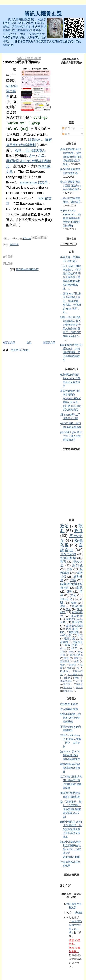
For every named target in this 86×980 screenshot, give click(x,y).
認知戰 (77, 565)
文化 (73, 595)
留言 (66, 134)
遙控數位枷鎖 (74, 626)
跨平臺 (79, 688)
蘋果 (79, 588)
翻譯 (76, 658)
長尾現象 (71, 645)
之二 (41, 156)
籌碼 (77, 678)
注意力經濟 (68, 554)
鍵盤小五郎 (68, 691)
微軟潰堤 (74, 632)
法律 (73, 580)
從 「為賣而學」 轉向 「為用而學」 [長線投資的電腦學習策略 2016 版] (71, 809)
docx (63, 648)
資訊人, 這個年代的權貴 (17, 27)
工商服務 (78, 684)
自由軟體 (76, 616)
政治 (65, 526)
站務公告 (66, 635)
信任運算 (72, 629)
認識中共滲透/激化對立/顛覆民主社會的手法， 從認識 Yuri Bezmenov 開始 (71, 849)
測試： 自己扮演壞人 (30, 150)
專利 (71, 652)
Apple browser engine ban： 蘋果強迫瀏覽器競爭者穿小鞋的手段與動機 (71, 218)
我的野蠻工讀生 (69, 704)
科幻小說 (68, 688)
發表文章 (69, 128)
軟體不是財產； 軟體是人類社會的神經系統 (71, 718)
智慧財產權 (68, 558)
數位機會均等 (75, 675)
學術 (63, 606)
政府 (78, 531)
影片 (68, 609)
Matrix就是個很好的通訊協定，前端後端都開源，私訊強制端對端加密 (71, 352)
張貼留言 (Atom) (20, 350)
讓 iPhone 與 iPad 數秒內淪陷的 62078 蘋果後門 (70, 755)
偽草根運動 (66, 681)
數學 (63, 665)
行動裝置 (77, 642)
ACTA (70, 668)
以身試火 (34, 140)
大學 (69, 569)
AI (78, 668)
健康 (66, 658)
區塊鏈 (67, 684)
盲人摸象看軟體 (69, 709)
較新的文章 (9, 342)
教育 (63, 562)
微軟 (69, 591)
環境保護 (70, 639)
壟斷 (74, 603)
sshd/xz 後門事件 (12, 91)
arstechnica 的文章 (34, 182)
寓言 (80, 635)
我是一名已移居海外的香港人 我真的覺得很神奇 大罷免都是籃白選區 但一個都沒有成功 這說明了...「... (71, 329)
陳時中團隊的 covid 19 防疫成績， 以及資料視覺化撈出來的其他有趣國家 (71, 829)
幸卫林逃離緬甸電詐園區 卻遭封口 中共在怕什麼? (71, 186)
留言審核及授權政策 (27, 269)
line (62, 632)
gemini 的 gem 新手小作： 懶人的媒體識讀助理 (71, 436)
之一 (32, 156)
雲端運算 (77, 622)
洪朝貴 (78, 913)
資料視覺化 (76, 655)
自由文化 (66, 599)
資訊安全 (14, 244)
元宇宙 (79, 681)
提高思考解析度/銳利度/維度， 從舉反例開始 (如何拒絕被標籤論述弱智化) (71, 157)
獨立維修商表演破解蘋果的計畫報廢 (70, 768)
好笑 (75, 648)
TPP (63, 652)
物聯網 (73, 665)
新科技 (67, 678)
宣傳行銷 (77, 606)
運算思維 (65, 661)
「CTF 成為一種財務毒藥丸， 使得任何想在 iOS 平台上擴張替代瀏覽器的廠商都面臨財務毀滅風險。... (71, 277)
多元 (77, 661)
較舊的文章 (49, 342)
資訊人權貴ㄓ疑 (43, 14)
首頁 (29, 342)
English (64, 671)
